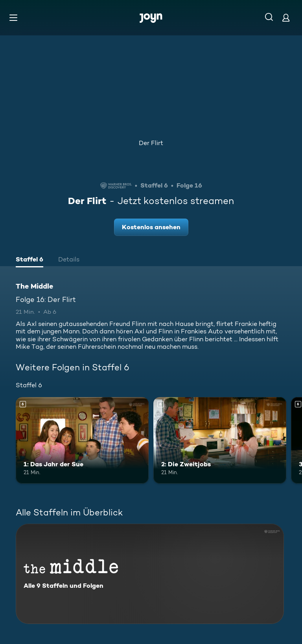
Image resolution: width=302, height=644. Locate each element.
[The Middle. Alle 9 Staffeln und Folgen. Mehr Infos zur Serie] (150, 574)
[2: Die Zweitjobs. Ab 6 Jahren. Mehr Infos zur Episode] (220, 440)
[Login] (286, 17)
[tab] (29, 260)
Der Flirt (151, 143)
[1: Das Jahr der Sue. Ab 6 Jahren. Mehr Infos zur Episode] (82, 440)
